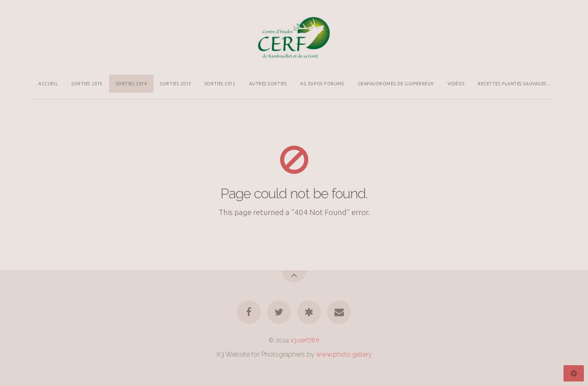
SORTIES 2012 (220, 84)
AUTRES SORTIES (268, 84)
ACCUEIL (48, 84)
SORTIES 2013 (176, 84)
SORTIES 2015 (87, 84)
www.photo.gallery (344, 354)
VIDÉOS (456, 84)
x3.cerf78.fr (305, 340)
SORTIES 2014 (131, 84)
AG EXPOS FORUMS (322, 84)
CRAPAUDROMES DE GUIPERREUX (396, 84)
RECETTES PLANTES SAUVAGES (512, 84)
